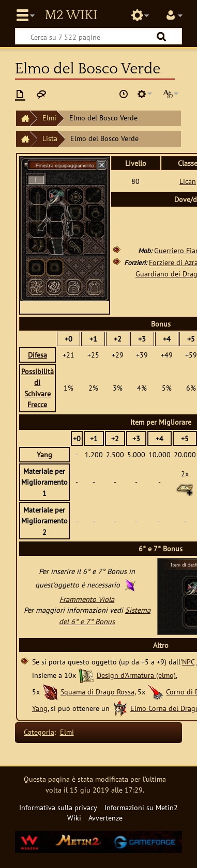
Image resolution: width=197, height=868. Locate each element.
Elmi (49, 118)
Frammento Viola (87, 599)
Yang (44, 454)
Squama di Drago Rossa (97, 692)
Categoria (39, 732)
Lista (50, 138)
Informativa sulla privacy (58, 807)
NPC (188, 662)
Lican (188, 181)
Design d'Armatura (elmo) (136, 675)
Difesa (37, 355)
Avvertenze (105, 818)
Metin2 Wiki (71, 16)
